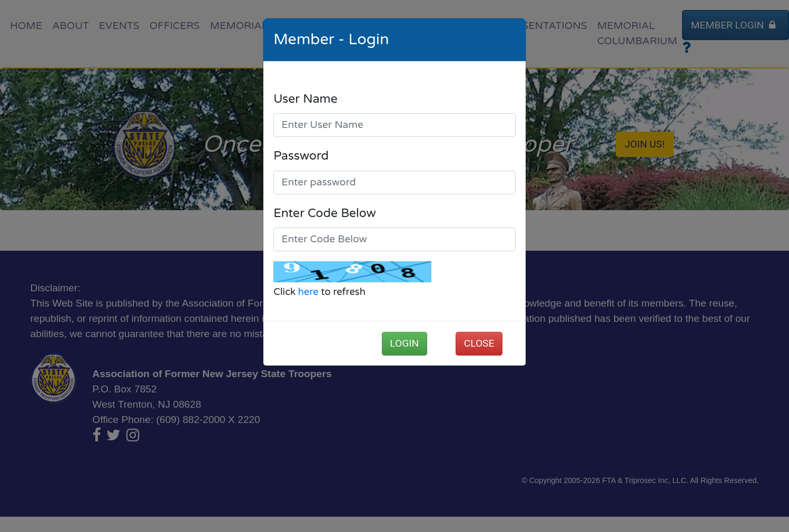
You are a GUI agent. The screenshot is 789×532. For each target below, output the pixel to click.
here (308, 292)
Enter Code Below (325, 213)
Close (479, 343)
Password (301, 156)
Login (404, 343)
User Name (305, 99)
